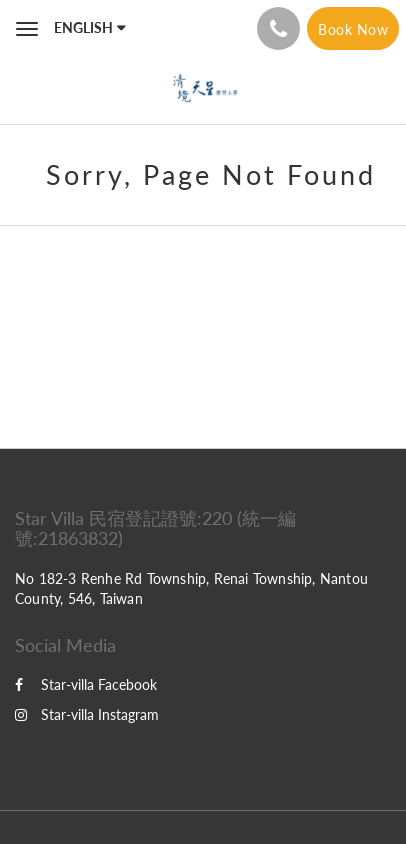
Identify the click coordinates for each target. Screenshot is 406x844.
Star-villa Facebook (86, 684)
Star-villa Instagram (87, 714)
